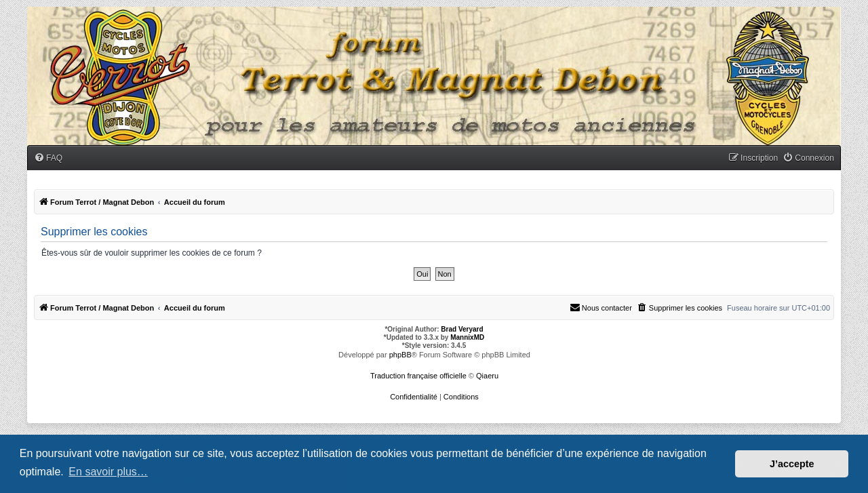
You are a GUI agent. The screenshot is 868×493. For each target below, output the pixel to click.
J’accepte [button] (792, 464)
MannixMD (467, 337)
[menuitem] (48, 158)
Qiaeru (487, 376)
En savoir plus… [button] (108, 472)
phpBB (400, 355)
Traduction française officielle (418, 376)
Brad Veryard (462, 329)
